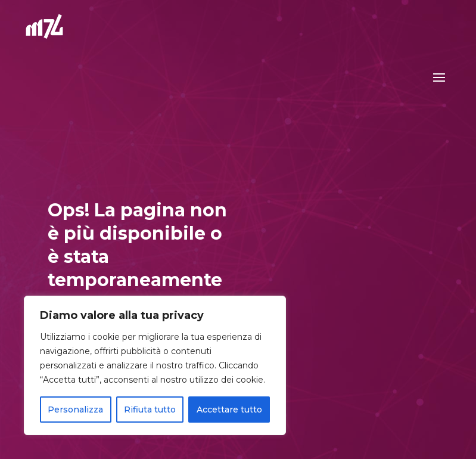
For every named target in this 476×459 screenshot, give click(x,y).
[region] (155, 365)
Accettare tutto (229, 410)
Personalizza (75, 410)
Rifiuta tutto (150, 410)
